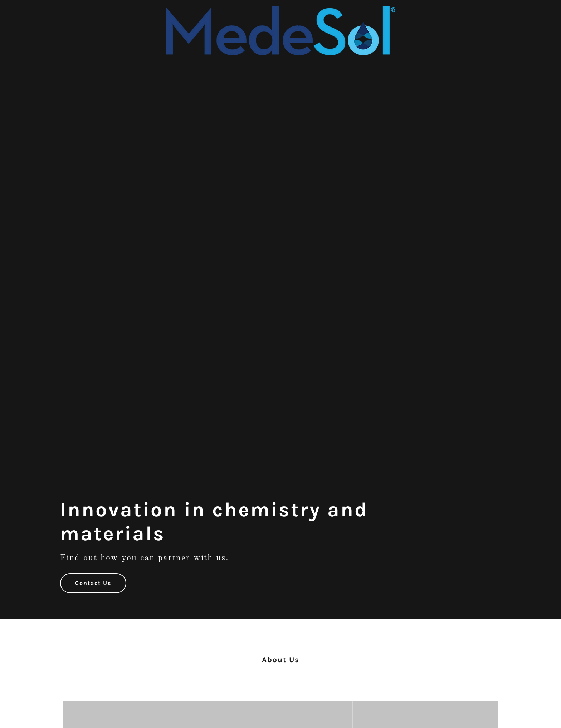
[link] (280, 9)
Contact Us (93, 583)
